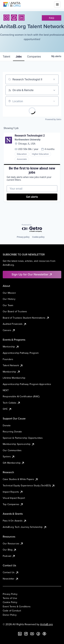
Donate (7, 425)
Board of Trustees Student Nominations (26, 318)
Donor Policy (10, 615)
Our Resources (13, 543)
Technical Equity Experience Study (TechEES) (29, 485)
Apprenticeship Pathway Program (21, 353)
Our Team (8, 305)
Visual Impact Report (14, 498)
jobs (19, 57)
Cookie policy (38, 237)
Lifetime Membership (14, 378)
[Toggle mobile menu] (57, 4)
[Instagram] (6, 18)
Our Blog (10, 550)
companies (34, 57)
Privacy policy (23, 237)
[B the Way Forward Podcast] (44, 634)
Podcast (9, 556)
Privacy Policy (10, 594)
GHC (7, 409)
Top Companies (13, 504)
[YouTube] (32, 634)
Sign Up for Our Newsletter (32, 274)
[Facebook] (14, 18)
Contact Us (11, 572)
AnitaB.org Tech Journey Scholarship (25, 527)
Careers (9, 330)
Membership (12, 372)
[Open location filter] (54, 101)
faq (52, 18)
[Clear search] (54, 79)
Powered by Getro (53, 119)
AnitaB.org (46, 624)
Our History (9, 299)
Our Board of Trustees (15, 311)
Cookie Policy (10, 602)
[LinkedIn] (22, 18)
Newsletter (11, 579)
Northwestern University (28, 140)
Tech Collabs (12, 403)
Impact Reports (13, 492)
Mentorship (11, 347)
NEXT (6, 390)
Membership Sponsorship (19, 444)
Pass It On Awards (15, 521)
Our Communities (12, 450)
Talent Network (13, 365)
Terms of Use (10, 598)
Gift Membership (14, 463)
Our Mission (9, 293)
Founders (8, 359)
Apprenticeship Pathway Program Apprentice (27, 384)
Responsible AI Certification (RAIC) (21, 396)
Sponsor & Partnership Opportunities (23, 438)
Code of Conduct (12, 611)
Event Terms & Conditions (17, 606)
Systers (9, 456)
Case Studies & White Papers (20, 479)
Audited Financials (15, 324)
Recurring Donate (12, 432)
